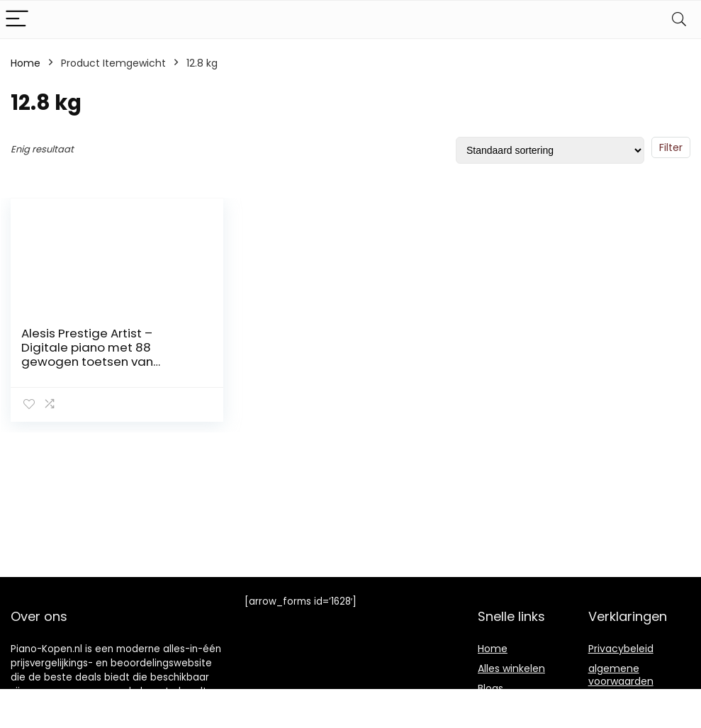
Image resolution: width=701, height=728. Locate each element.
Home (26, 63)
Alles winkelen (511, 668)
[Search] (679, 19)
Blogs (490, 688)
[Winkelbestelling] (550, 150)
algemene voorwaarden (621, 675)
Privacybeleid (621, 649)
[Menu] (17, 19)
